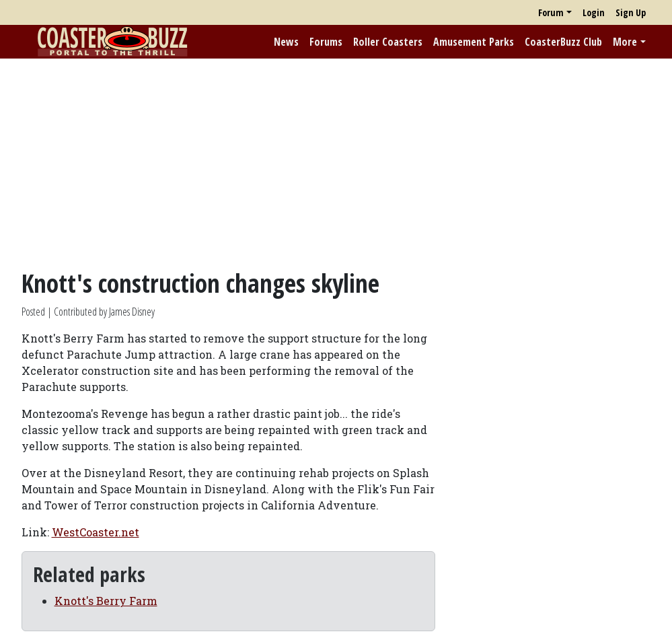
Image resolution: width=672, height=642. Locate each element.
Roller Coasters (388, 42)
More (625, 42)
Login (594, 12)
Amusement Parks (474, 42)
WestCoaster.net (96, 532)
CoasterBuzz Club (563, 42)
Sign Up (631, 12)
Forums (326, 42)
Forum (551, 12)
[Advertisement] (336, 164)
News (286, 42)
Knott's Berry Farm (106, 601)
